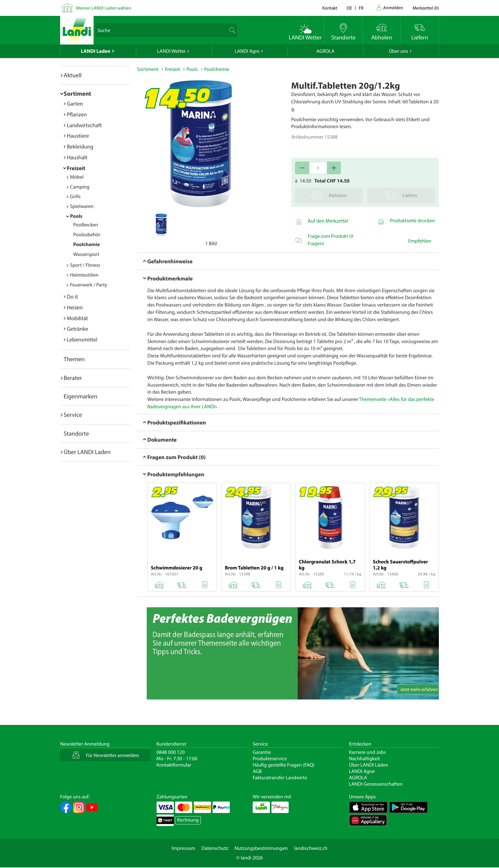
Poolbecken (86, 225)
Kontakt (330, 8)
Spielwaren (82, 206)
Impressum (183, 848)
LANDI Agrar (362, 771)
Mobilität (77, 318)
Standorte (76, 433)
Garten (75, 103)
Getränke (77, 329)
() (426, 8)
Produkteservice (270, 759)
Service (73, 415)
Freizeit (76, 168)
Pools (76, 216)
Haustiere (78, 136)
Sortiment (77, 93)
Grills (75, 196)
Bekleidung (80, 146)
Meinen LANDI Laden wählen (104, 8)
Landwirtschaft (84, 125)
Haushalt (77, 157)
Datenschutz (215, 848)
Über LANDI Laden (87, 452)
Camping (80, 187)
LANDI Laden (96, 51)
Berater (73, 378)
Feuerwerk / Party (89, 285)
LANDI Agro (247, 51)
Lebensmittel (82, 339)
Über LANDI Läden (369, 765)
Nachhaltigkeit (365, 759)
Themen (74, 359)
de (350, 8)
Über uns (398, 51)
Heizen (75, 307)
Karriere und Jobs (368, 752)
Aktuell (73, 75)
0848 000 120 (171, 752)
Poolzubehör (87, 235)
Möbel (77, 177)
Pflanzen (77, 114)
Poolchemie (86, 245)
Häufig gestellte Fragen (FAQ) (284, 765)
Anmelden (393, 7)
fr (361, 8)
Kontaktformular (174, 765)
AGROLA (325, 51)
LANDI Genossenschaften (376, 784)
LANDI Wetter (172, 51)
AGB (257, 771)
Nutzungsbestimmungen (261, 848)
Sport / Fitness (85, 265)
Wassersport (86, 254)
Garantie (262, 752)
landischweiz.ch (311, 848)
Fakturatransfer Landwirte (280, 778)
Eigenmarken (81, 396)
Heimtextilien (84, 275)
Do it (72, 296)
